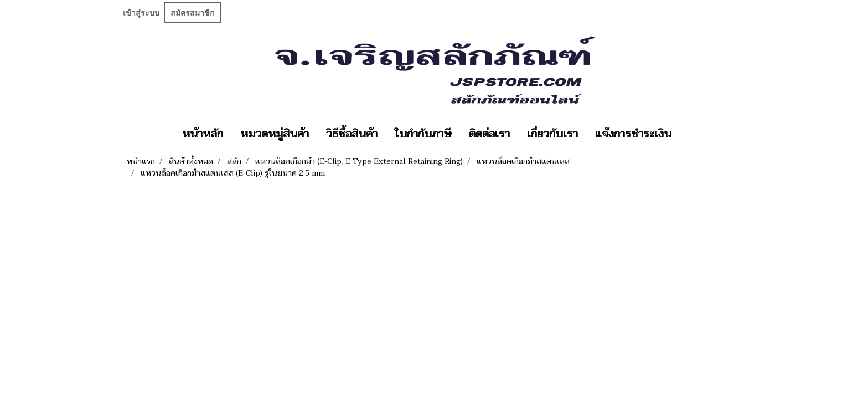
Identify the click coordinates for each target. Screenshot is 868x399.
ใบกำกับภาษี (423, 134)
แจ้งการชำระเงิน (633, 134)
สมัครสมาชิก (192, 13)
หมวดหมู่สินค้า (275, 134)
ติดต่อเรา (489, 134)
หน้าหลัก (203, 134)
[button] (690, 134)
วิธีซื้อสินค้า (352, 134)
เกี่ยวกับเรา (552, 134)
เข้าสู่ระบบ (141, 13)
